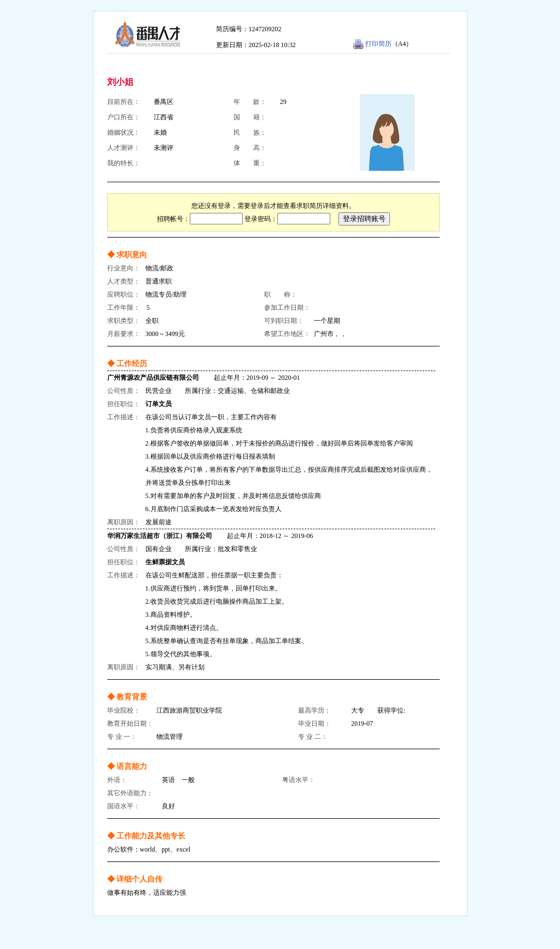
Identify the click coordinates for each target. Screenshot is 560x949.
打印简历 (378, 44)
